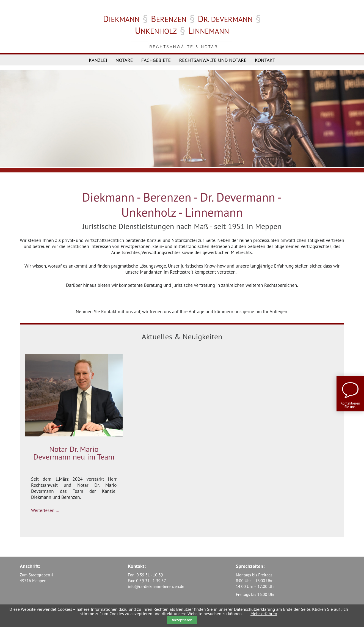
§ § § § (182, 26)
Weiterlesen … (45, 510)
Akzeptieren (182, 620)
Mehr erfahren (264, 614)
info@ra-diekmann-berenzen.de (156, 586)
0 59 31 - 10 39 (150, 575)
